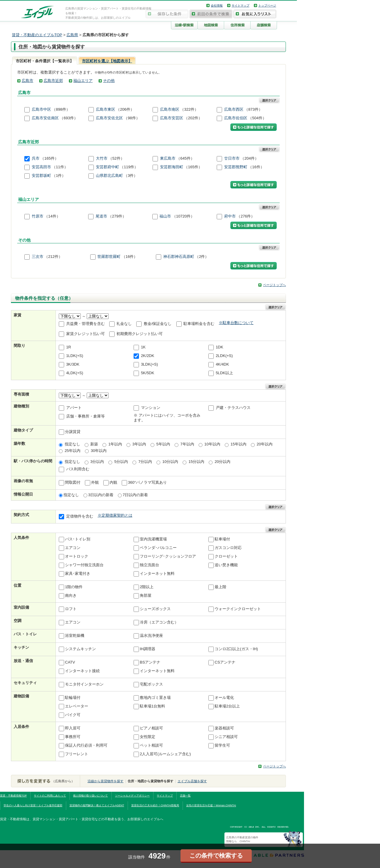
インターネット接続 (82, 671)
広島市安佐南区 (45, 118)
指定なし (72, 444)
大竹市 (102, 159)
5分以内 (121, 462)
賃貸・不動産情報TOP (13, 796)
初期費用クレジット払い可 (140, 334)
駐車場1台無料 (152, 706)
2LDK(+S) (224, 356)
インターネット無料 (157, 574)
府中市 (230, 216)
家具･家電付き (78, 574)
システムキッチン (80, 649)
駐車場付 (222, 539)
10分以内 (170, 462)
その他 (109, 81)
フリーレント (77, 754)
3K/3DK (73, 364)
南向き (71, 596)
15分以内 (196, 462)
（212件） (53, 257)
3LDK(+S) (149, 364)
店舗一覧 (185, 796)
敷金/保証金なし (158, 324)
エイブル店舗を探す (192, 781)
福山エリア (83, 81)
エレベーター (77, 706)
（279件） (117, 216)
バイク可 (73, 715)
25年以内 (73, 451)
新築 (94, 444)
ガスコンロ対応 (228, 548)
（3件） (131, 176)
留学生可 (222, 746)
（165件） (49, 159)
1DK (220, 347)
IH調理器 (148, 649)
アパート (74, 408)
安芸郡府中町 (107, 167)
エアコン (73, 548)
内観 (113, 482)
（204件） (250, 159)
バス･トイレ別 (78, 539)
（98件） (132, 118)
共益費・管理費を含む (85, 324)
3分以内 (97, 462)
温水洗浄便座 (151, 636)
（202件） (193, 118)
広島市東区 (106, 109)
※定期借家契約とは (115, 515)
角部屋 (146, 596)
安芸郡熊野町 (236, 167)
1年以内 (115, 444)
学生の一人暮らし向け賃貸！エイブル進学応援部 (33, 805)
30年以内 (99, 451)
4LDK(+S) (75, 373)
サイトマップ (240, 5)
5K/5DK (148, 373)
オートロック (77, 557)
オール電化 (224, 698)
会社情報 (217, 5)
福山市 (165, 216)
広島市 (27, 81)
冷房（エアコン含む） (159, 622)
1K (143, 347)
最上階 (220, 587)
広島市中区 (41, 109)
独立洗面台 (149, 565)
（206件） (125, 109)
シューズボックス (155, 609)
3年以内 (139, 444)
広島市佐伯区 (236, 118)
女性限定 (148, 737)
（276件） (246, 216)
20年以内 (265, 444)
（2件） (202, 257)
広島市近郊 (53, 81)
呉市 (36, 159)
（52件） (116, 159)
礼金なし (124, 324)
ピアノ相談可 (151, 728)
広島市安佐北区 (109, 118)
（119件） (129, 167)
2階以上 (147, 587)
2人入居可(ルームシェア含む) (165, 754)
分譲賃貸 (73, 432)
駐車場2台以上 (227, 706)
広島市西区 (234, 109)
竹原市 (38, 216)
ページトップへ (274, 285)
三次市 (38, 257)
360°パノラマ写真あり (147, 482)
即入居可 (73, 728)
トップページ (267, 5)
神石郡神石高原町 (179, 257)
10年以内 (212, 444)
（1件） (59, 176)
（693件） (69, 118)
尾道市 (101, 216)
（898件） (61, 109)
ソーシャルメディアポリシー (132, 796)
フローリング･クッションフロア (168, 557)
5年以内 (163, 444)
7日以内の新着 (135, 495)
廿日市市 (232, 159)
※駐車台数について (236, 323)
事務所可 (73, 737)
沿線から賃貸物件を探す (106, 781)
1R (69, 347)
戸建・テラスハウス (233, 408)
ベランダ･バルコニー (158, 548)
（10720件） (183, 216)
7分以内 (145, 462)
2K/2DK (148, 356)
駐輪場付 (73, 698)
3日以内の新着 (101, 495)
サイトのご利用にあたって (50, 796)
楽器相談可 (224, 728)
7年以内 (187, 444)
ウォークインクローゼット (238, 609)
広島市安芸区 (172, 118)
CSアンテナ (225, 662)
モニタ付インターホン (84, 684)
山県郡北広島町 (109, 176)
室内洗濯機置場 (153, 539)
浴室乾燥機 (75, 636)
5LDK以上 (225, 373)
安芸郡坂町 (41, 176)
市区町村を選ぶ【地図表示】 (107, 61)
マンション (151, 408)
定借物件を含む (80, 516)
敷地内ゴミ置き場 (155, 698)
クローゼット (226, 557)
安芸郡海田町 (172, 167)
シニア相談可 (226, 737)
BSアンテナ (150, 662)
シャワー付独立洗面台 (84, 565)
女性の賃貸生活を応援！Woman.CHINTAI (211, 805)
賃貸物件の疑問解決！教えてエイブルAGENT (97, 805)
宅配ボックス (151, 684)
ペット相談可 (151, 746)
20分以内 (223, 462)
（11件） (60, 167)
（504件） (257, 118)
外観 (95, 482)
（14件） (52, 216)
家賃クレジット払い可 (85, 334)
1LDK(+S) (75, 356)
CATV (70, 662)
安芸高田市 (41, 167)
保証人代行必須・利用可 (86, 746)
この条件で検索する (216, 856)
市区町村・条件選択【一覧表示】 (45, 61)
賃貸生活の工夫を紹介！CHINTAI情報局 (155, 805)
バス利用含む (78, 469)
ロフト (71, 609)
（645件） (185, 159)
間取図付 (73, 482)
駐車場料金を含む (199, 324)
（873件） (253, 109)
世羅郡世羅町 (109, 257)
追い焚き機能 (226, 565)
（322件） (189, 109)
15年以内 (238, 444)
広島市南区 (170, 109)
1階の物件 (74, 587)
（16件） (256, 167)
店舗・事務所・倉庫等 (85, 416)
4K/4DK (223, 364)
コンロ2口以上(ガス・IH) (236, 649)
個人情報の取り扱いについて (90, 796)
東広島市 (168, 159)
